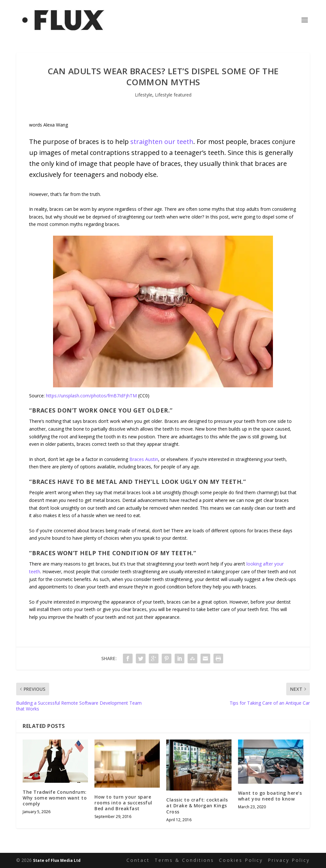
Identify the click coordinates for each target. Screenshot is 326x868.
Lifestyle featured (173, 95)
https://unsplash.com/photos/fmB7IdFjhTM (91, 396)
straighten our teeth (162, 142)
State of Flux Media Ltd (57, 860)
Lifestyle (144, 95)
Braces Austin (144, 459)
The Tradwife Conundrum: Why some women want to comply (55, 798)
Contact (138, 860)
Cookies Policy (241, 860)
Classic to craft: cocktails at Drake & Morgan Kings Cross (197, 806)
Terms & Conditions (184, 860)
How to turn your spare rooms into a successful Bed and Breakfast (123, 803)
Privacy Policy (289, 860)
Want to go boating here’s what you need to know (270, 796)
